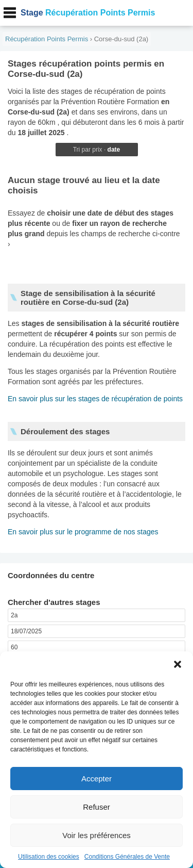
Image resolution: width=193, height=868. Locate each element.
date (114, 150)
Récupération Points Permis (88, 13)
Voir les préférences (97, 835)
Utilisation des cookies (49, 857)
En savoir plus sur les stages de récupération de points (95, 399)
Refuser (97, 807)
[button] (178, 664)
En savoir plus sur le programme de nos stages (83, 532)
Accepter (97, 779)
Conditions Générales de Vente (127, 857)
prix (97, 150)
